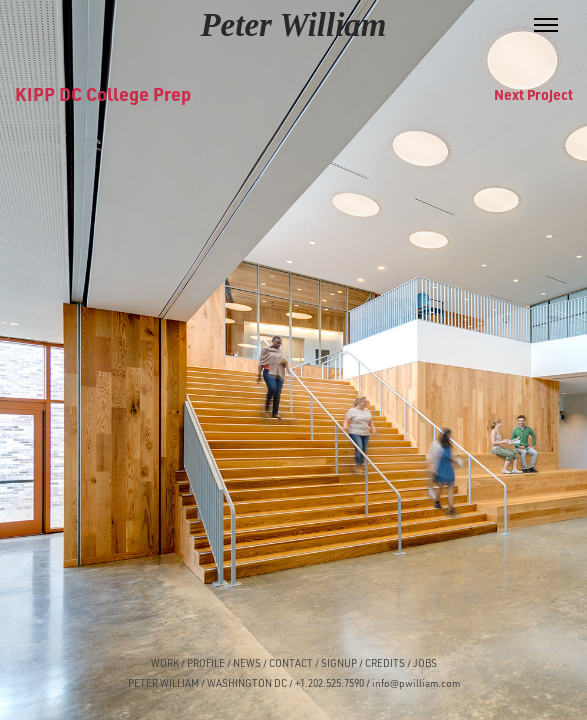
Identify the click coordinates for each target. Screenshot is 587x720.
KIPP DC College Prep (103, 93)
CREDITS (384, 663)
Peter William (293, 25)
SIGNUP (339, 663)
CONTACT (291, 663)
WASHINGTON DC (247, 683)
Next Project (533, 94)
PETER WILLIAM (163, 683)
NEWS (247, 663)
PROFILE (206, 663)
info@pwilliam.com (416, 683)
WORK (165, 663)
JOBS (425, 663)
